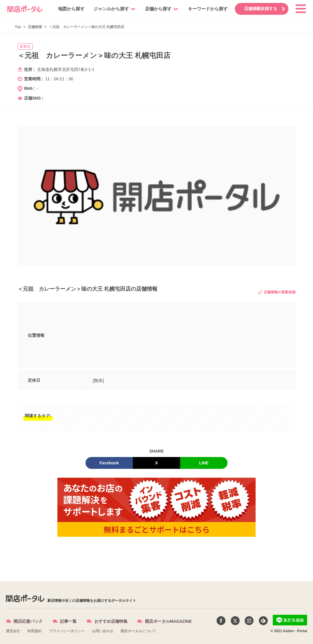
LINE (204, 463)
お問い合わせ (103, 631)
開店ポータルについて (138, 631)
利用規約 (35, 631)
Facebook (109, 463)
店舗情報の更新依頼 (277, 292)
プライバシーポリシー (67, 631)
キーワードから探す (206, 9)
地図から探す (70, 9)
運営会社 (13, 631)
